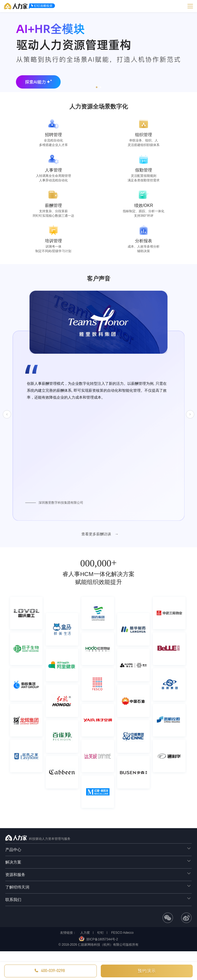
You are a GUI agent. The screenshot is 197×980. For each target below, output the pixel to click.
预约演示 (147, 971)
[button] (97, 87)
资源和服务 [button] (98, 874)
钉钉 (100, 933)
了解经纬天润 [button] (98, 886)
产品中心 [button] (98, 849)
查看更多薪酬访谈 (97, 534)
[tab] (98, 850)
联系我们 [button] (98, 899)
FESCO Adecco (122, 933)
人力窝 (85, 933)
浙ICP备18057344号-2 (102, 939)
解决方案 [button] (98, 861)
